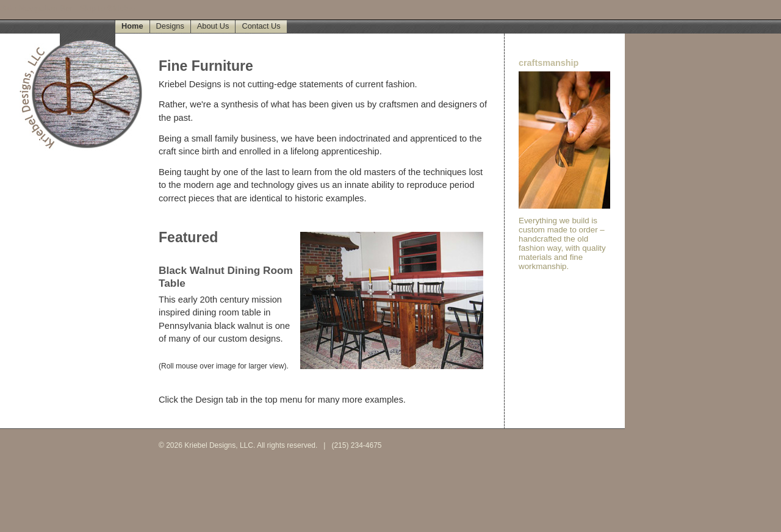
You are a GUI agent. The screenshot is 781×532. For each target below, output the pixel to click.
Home (132, 26)
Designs (170, 26)
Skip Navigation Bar (36, 8)
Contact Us (261, 26)
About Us (213, 26)
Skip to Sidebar (107, 8)
